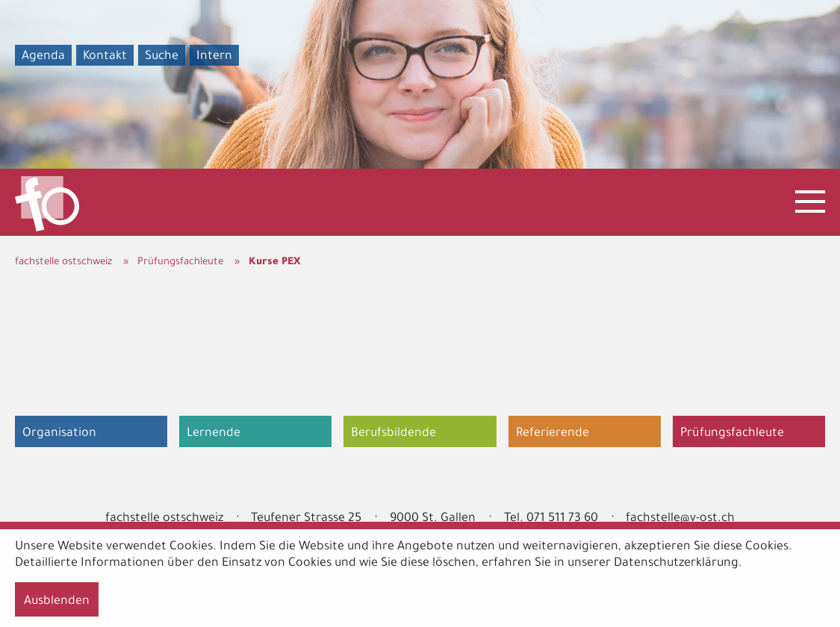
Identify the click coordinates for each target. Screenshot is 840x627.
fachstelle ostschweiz (63, 262)
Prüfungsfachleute (180, 262)
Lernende (214, 434)
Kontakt (105, 57)
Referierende (553, 434)
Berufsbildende (393, 434)
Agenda (43, 57)
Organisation (59, 434)
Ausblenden (57, 602)
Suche (162, 57)
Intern (214, 57)
